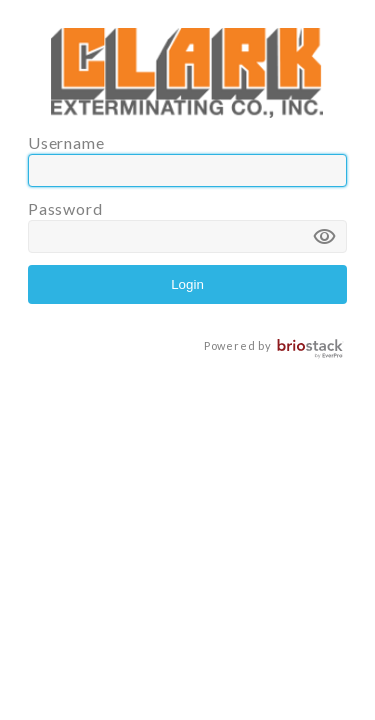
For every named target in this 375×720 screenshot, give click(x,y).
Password (187, 226)
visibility (325, 237)
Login (187, 284)
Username (187, 160)
